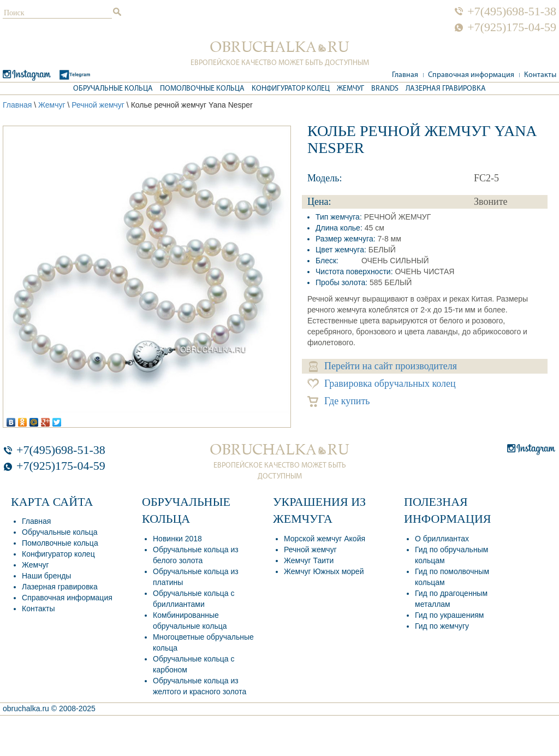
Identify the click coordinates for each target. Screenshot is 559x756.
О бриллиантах (442, 539)
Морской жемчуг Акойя (325, 539)
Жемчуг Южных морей (324, 571)
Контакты (540, 75)
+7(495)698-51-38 (512, 11)
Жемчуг (350, 89)
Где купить (339, 401)
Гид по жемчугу (442, 626)
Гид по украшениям (449, 615)
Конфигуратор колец (291, 89)
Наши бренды (46, 576)
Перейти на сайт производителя (383, 366)
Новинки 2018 (177, 539)
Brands (385, 89)
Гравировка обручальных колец (382, 384)
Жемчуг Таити (309, 560)
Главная (405, 75)
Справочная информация (471, 75)
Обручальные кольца (113, 89)
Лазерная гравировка (446, 89)
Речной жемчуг (98, 105)
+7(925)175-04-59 (512, 27)
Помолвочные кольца (202, 89)
